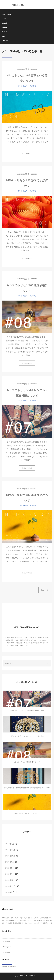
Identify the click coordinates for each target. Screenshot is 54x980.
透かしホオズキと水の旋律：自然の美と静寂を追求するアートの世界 (27, 788)
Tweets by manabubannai (9, 967)
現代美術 (33, 86)
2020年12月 (10, 880)
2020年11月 (10, 886)
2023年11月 (10, 850)
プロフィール (6, 15)
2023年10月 (10, 856)
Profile (4, 32)
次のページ (45, 590)
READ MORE (27, 153)
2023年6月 (10, 862)
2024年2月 (10, 844)
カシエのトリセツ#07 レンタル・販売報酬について (27, 710)
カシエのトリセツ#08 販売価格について (27, 762)
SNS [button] (4, 36)
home (4, 19)
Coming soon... (8, 941)
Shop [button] (4, 27)
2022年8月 (10, 868)
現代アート (26, 86)
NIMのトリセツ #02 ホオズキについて (27, 813)
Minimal (22, 976)
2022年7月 (10, 874)
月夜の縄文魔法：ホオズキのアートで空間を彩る (27, 736)
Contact (5, 40)
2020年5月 (10, 892)
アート (20, 86)
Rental (4, 23)
